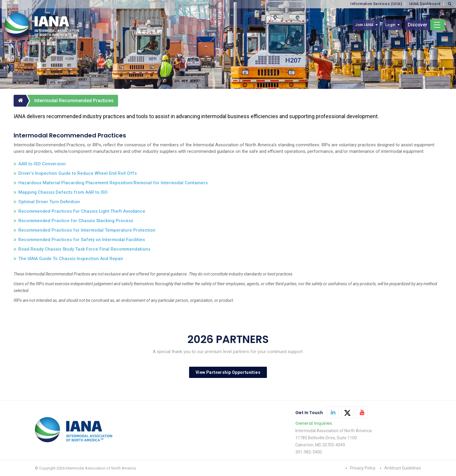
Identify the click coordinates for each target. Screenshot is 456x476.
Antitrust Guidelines (403, 468)
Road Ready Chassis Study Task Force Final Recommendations (84, 249)
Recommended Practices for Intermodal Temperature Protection (87, 230)
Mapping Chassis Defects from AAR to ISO (63, 192)
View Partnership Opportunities (228, 372)
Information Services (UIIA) (376, 4)
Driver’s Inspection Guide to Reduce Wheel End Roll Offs (78, 173)
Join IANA (364, 25)
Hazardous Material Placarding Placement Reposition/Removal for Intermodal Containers (113, 183)
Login (390, 25)
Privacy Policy (363, 468)
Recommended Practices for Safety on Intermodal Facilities (82, 240)
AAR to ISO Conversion (42, 164)
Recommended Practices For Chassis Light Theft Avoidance (82, 211)
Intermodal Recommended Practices (74, 101)
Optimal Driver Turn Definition (49, 202)
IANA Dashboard (425, 4)
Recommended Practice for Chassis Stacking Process (76, 221)
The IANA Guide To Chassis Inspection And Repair (71, 259)
